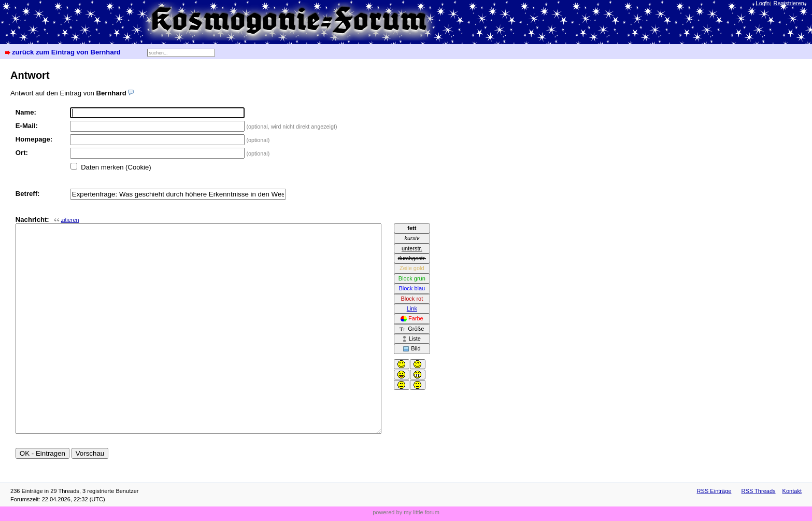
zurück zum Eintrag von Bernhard (66, 52)
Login (763, 3)
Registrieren (789, 3)
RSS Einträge (714, 491)
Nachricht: (47, 220)
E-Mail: (27, 126)
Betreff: (28, 194)
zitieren (70, 220)
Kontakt (792, 491)
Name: (26, 112)
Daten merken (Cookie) (116, 167)
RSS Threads (759, 491)
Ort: (22, 153)
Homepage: (34, 139)
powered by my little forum (406, 512)
